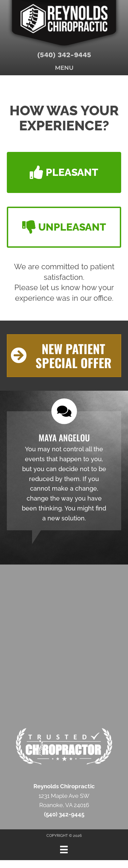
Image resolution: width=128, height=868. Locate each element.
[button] (64, 172)
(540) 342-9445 (64, 55)
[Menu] (64, 850)
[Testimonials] (64, 471)
